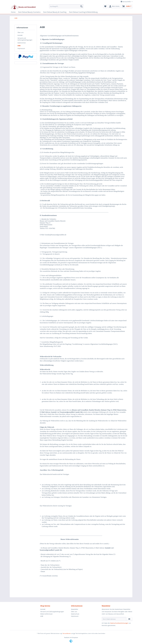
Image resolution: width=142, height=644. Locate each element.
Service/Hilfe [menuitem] (126, 2)
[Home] (13, 12)
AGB (19, 46)
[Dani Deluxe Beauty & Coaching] (55, 12)
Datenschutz (22, 43)
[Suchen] (81, 6)
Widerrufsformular (46, 614)
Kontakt (20, 35)
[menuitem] (66, 7)
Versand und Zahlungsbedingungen (25, 39)
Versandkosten (67, 633)
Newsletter (75, 609)
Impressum (21, 48)
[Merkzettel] (105, 6)
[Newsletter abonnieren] (129, 619)
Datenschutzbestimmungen (119, 623)
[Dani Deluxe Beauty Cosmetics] (29, 12)
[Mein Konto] (114, 6)
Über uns (21, 32)
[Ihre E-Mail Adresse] (114, 619)
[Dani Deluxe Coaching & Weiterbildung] (83, 12)
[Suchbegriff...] (66, 6)
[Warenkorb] (127, 6)
